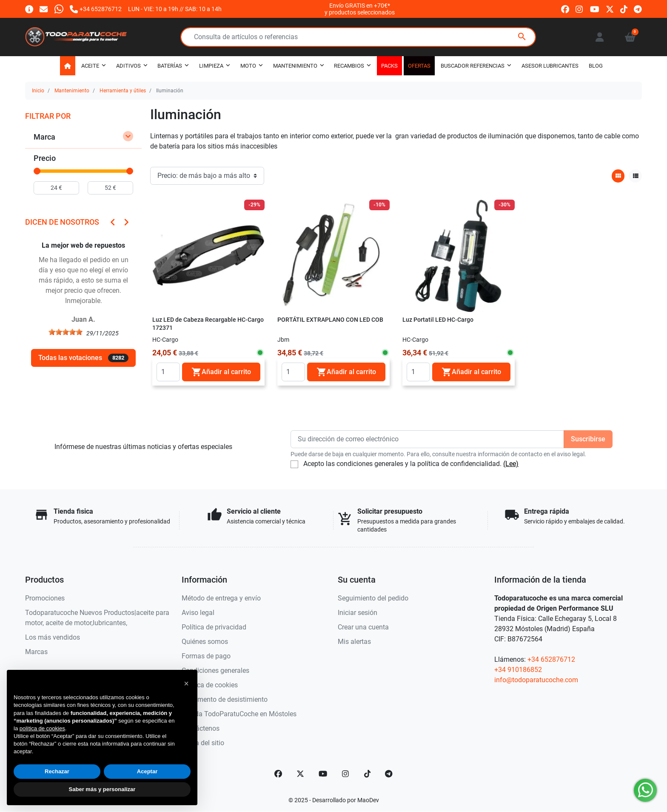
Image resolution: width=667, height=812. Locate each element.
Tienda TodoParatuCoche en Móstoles (239, 714)
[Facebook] (278, 774)
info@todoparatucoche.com (536, 680)
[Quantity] (168, 372)
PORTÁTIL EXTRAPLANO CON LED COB (330, 320)
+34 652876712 (551, 659)
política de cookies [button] (42, 728)
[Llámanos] (96, 9)
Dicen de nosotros (62, 222)
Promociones (45, 598)
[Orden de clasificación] (207, 176)
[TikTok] (368, 774)
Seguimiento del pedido (373, 598)
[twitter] (610, 9)
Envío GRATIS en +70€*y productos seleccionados (360, 9)
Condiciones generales (215, 670)
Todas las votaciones (83, 358)
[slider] (37, 171)
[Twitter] (300, 774)
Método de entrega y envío (221, 598)
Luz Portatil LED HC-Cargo (438, 320)
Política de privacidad (214, 627)
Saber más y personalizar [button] (102, 789)
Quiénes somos (205, 642)
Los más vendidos (53, 637)
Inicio (38, 91)
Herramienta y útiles (123, 91)
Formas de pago (206, 656)
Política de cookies (210, 685)
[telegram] (638, 9)
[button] (630, 37)
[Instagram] (346, 774)
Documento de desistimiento (225, 699)
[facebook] (565, 9)
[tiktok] (624, 9)
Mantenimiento (72, 91)
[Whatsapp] (59, 9)
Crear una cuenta (363, 627)
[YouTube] (323, 774)
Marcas (36, 652)
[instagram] (580, 9)
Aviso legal (198, 613)
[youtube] (595, 9)
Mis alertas (354, 642)
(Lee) (511, 464)
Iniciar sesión (358, 613)
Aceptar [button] (147, 771)
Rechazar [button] (57, 771)
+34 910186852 (518, 670)
